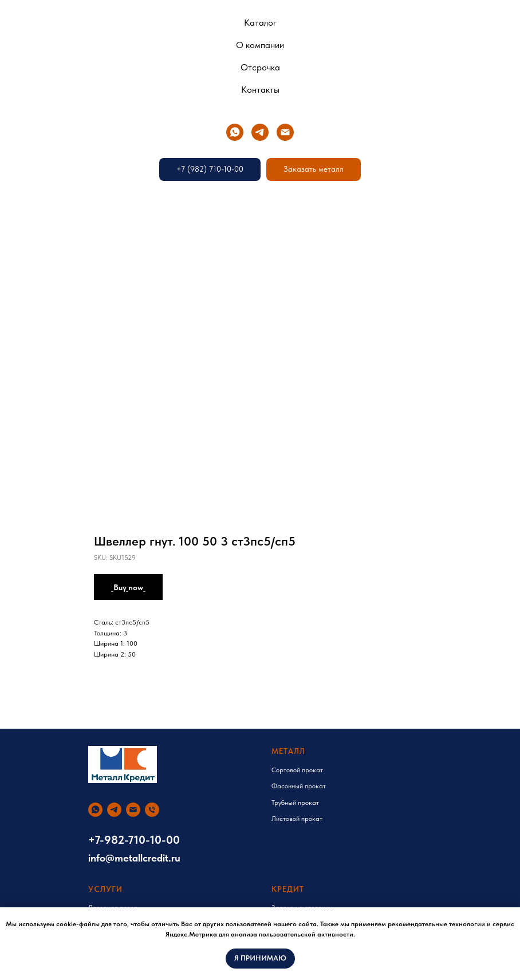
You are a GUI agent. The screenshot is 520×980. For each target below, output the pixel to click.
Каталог (260, 23)
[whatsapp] (235, 132)
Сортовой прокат (297, 770)
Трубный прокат (295, 803)
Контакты (260, 90)
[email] (285, 132)
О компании (260, 45)
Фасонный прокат (299, 786)
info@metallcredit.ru (134, 858)
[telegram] (260, 132)
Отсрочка (260, 67)
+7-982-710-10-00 (134, 840)
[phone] (152, 810)
